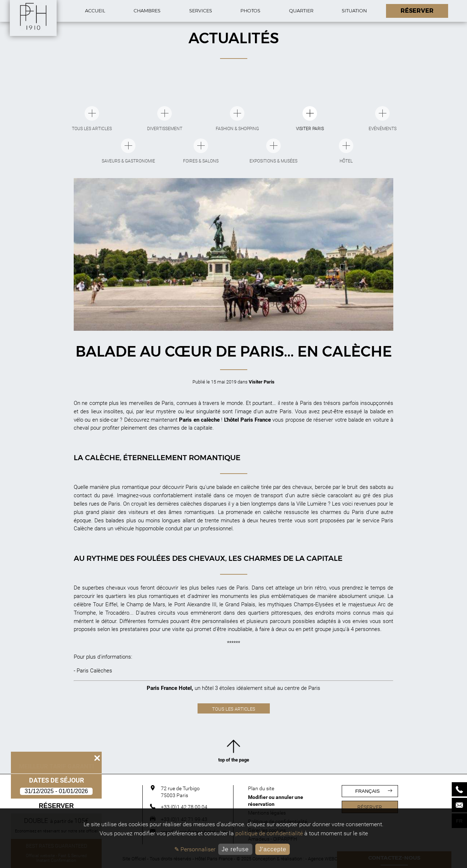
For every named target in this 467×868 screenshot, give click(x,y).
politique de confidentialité (269, 833)
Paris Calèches (94, 671)
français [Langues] (373, 791)
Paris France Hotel (169, 688)
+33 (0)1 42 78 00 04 (184, 807)
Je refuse (235, 849)
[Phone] (459, 789)
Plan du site (261, 788)
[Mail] (459, 805)
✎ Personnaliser (195, 849)
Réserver (56, 806)
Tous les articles (234, 709)
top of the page (234, 753)
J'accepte (272, 849)
